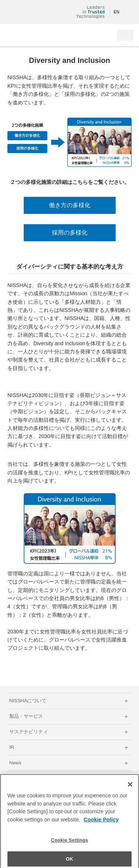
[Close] (130, 787)
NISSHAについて (28, 701)
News (15, 763)
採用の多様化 (70, 233)
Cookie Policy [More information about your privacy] (101, 822)
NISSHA (30, 12)
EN (117, 12)
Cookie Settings (69, 843)
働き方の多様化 (70, 205)
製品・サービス (26, 716)
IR (12, 747)
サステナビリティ (29, 732)
